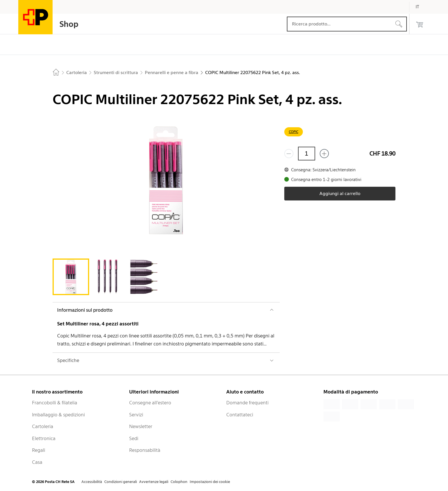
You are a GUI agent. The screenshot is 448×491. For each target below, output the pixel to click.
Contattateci (240, 415)
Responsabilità (145, 450)
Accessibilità (92, 482)
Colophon (179, 482)
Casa (37, 462)
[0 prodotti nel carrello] (420, 24)
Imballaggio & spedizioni (58, 415)
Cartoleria (43, 426)
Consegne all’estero (150, 403)
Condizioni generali (121, 482)
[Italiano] (422, 7)
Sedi (134, 438)
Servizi (136, 415)
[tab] (71, 277)
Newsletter (141, 426)
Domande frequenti (247, 403)
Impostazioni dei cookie (210, 482)
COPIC (294, 132)
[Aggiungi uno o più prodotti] (324, 154)
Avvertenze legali (154, 482)
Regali (39, 450)
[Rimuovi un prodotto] (289, 154)
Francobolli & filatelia (55, 403)
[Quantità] (307, 154)
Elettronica (44, 438)
